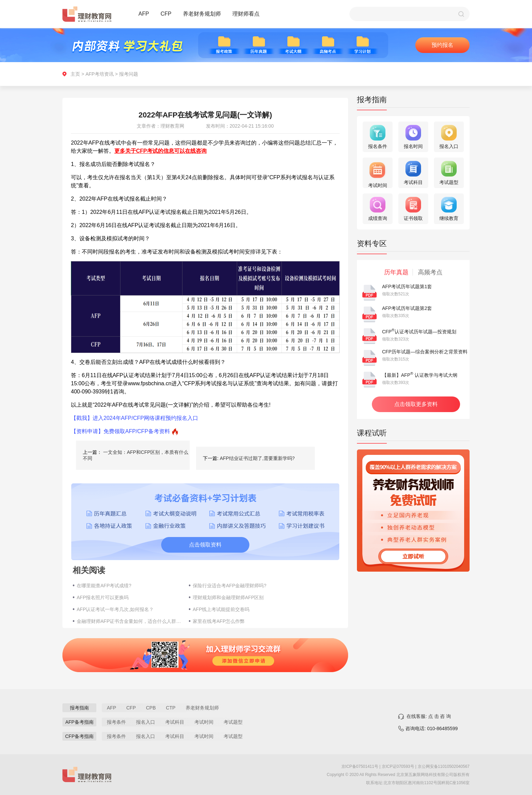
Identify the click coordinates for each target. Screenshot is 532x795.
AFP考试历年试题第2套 (407, 308)
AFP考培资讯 (100, 74)
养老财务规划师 (202, 14)
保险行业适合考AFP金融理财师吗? (230, 586)
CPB (151, 708)
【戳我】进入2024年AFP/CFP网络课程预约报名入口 (135, 418)
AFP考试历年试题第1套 (407, 286)
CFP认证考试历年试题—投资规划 (419, 332)
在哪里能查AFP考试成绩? (104, 586)
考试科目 (175, 722)
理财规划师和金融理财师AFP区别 (228, 597)
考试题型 (233, 722)
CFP (166, 14)
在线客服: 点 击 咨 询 (429, 716)
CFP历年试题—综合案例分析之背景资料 (425, 352)
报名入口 (146, 722)
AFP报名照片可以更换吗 (103, 597)
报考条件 (116, 722)
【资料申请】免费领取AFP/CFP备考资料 (120, 431)
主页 (75, 74)
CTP (171, 708)
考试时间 (204, 722)
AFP (144, 14)
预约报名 (442, 45)
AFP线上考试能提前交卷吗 (221, 609)
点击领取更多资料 (416, 404)
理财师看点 (246, 14)
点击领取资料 (205, 545)
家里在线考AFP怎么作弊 (219, 621)
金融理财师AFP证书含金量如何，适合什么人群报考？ (129, 621)
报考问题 (129, 74)
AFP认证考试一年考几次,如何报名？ (115, 609)
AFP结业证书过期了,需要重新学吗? (257, 458)
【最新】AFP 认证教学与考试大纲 (420, 375)
